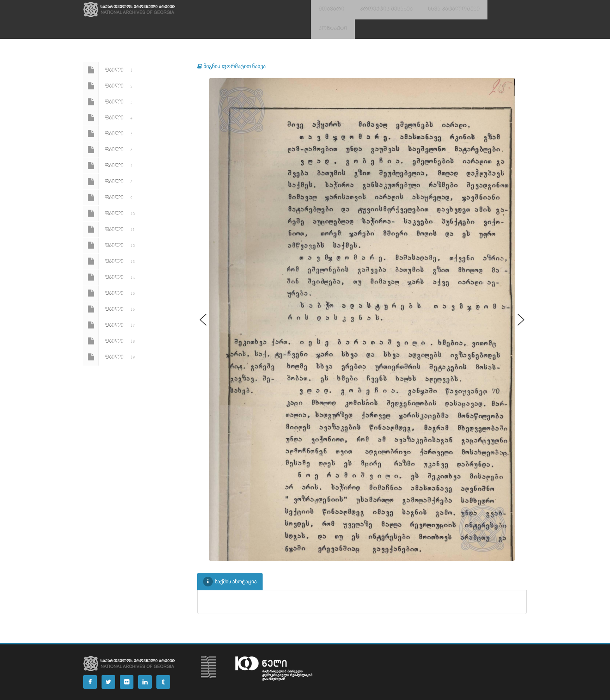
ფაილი (109, 51)
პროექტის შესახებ (378, 10)
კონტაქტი (488, 10)
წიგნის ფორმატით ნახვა (232, 46)
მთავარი (329, 10)
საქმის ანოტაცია (230, 562)
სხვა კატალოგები (439, 10)
